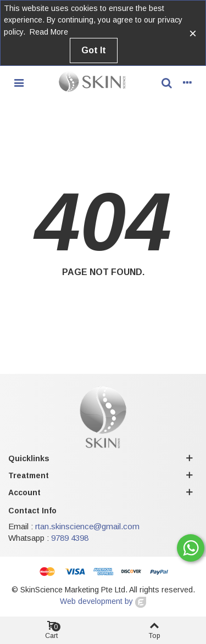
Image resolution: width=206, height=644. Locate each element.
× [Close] (193, 33)
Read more (49, 32)
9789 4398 (70, 538)
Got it (94, 50)
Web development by (103, 601)
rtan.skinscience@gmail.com (87, 526)
